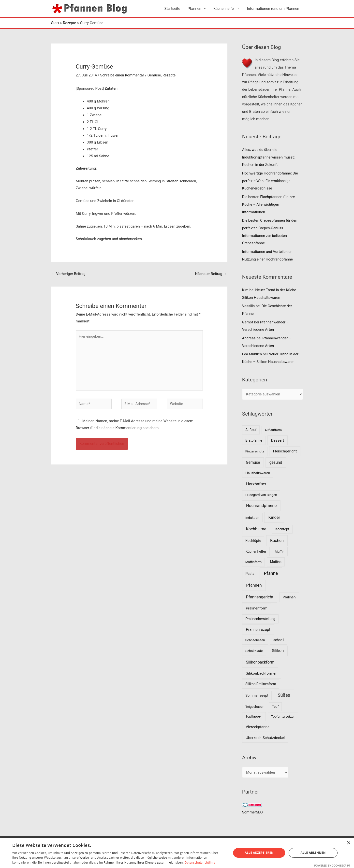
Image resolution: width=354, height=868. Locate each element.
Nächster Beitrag (211, 274)
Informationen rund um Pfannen (273, 9)
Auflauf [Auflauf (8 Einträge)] (251, 425)
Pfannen (194, 9)
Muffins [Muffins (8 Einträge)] (276, 557)
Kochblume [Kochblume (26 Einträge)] (256, 524)
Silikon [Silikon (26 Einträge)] (278, 646)
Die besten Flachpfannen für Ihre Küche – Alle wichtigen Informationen (269, 203)
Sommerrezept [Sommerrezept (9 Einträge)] (257, 691)
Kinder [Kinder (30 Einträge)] (274, 513)
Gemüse (155, 75)
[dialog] (177, 853)
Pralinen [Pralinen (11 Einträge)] (289, 593)
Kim (245, 287)
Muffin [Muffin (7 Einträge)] (280, 547)
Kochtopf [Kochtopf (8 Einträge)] (282, 524)
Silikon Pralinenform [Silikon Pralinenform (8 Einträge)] (261, 679)
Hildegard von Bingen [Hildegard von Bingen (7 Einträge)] (261, 490)
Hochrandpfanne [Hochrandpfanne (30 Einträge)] (261, 501)
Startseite (172, 9)
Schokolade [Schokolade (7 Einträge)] (254, 646)
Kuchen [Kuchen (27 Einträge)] (277, 536)
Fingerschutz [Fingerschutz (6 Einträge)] (255, 447)
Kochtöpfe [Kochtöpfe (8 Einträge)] (253, 536)
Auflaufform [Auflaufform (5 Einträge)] (273, 425)
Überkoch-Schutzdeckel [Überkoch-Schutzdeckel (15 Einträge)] (265, 733)
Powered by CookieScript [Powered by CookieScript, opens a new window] (332, 865)
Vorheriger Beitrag (69, 274)
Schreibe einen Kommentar (122, 75)
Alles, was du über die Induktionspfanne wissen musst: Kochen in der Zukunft (269, 157)
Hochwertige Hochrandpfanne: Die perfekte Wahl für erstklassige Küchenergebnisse (270, 180)
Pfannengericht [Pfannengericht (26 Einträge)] (260, 592)
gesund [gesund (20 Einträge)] (276, 458)
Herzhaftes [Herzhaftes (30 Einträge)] (256, 479)
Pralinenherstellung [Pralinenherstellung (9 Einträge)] (260, 614)
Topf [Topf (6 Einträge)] (275, 702)
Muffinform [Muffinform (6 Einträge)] (253, 557)
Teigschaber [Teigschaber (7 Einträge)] (254, 702)
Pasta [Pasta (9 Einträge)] (250, 569)
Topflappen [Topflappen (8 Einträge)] (254, 712)
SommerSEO (253, 808)
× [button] (348, 843)
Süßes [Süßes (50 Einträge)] (284, 690)
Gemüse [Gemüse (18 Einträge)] (253, 458)
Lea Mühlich (252, 350)
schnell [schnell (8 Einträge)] (279, 635)
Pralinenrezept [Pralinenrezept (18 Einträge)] (258, 625)
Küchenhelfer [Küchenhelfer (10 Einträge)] (256, 547)
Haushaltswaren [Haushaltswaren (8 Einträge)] (258, 468)
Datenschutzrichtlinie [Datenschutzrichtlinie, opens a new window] (200, 862)
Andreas (249, 334)
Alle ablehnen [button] (313, 853)
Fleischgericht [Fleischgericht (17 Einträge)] (285, 447)
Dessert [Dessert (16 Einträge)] (277, 435)
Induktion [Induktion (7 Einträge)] (252, 513)
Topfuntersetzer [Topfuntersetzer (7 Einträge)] (283, 712)
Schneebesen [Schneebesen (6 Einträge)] (255, 635)
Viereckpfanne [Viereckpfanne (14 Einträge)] (258, 722)
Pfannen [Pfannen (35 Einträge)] (254, 580)
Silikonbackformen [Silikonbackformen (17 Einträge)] (262, 669)
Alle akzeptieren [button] (259, 853)
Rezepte (170, 75)
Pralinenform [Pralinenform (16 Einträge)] (257, 604)
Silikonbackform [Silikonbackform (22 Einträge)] (260, 658)
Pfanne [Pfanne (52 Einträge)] (271, 568)
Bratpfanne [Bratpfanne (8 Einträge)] (254, 435)
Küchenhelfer (224, 9)
